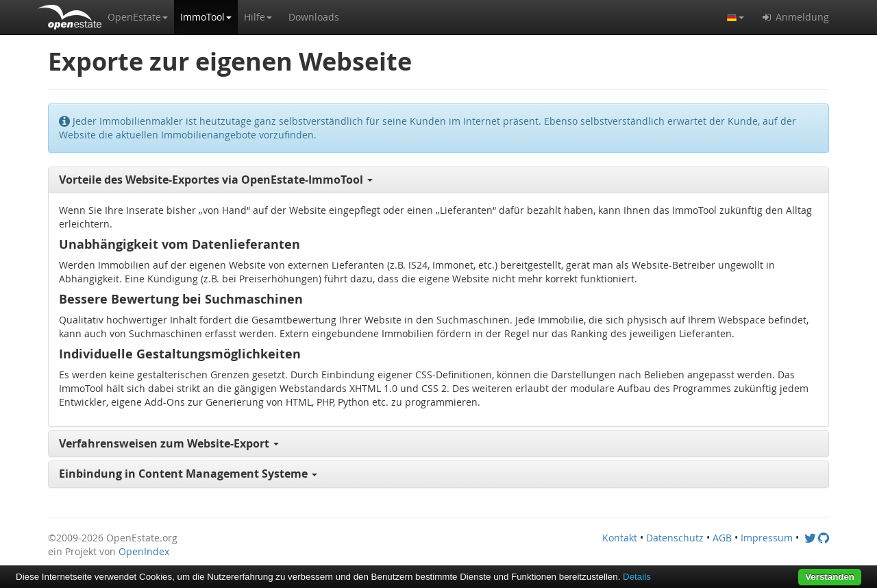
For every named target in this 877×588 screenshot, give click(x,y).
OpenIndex (144, 551)
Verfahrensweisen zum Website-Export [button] (169, 443)
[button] (138, 17)
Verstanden (830, 577)
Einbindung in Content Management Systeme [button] (188, 474)
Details (637, 577)
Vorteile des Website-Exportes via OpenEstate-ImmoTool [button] (216, 180)
